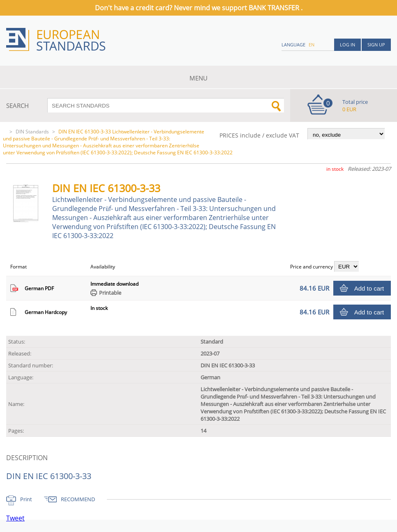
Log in (347, 45)
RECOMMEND (78, 499)
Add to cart (369, 288)
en (312, 45)
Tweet (15, 518)
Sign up (376, 45)
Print (26, 499)
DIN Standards (32, 132)
